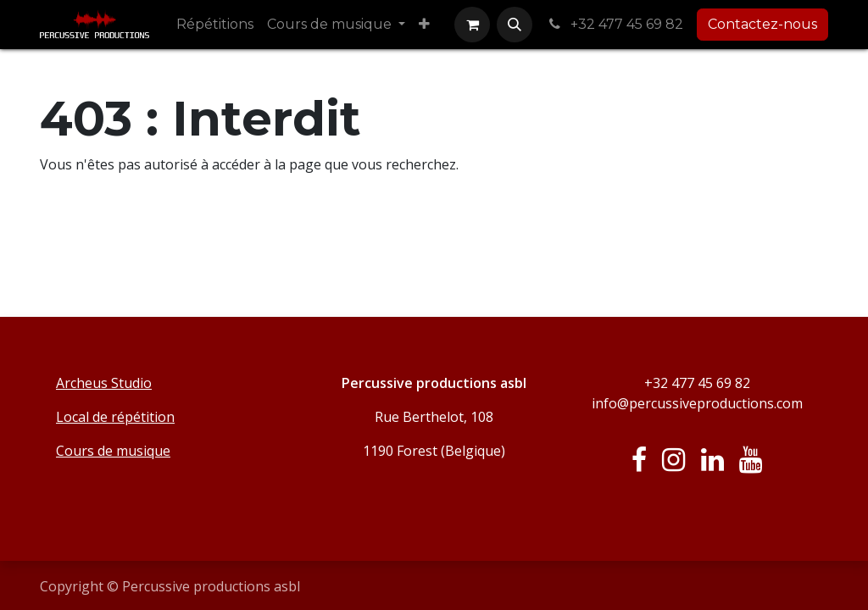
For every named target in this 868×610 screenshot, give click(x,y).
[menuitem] (215, 25)
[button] (515, 25)
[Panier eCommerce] (472, 25)
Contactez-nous (762, 24)
